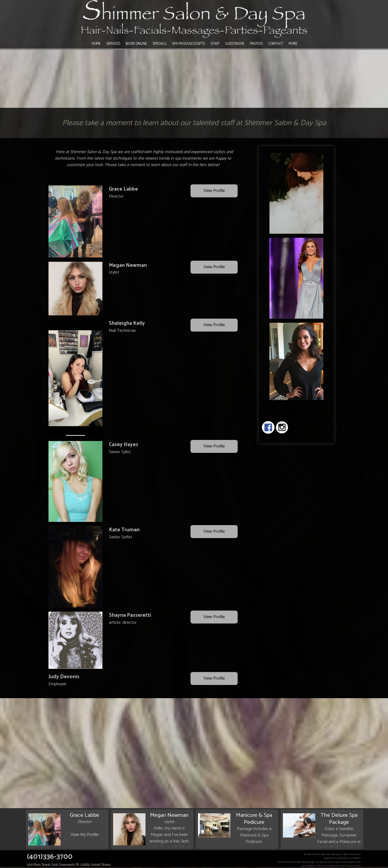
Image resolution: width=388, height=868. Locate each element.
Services (113, 44)
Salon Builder (308, 866)
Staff (215, 44)
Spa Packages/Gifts (188, 44)
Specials (159, 44)
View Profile (214, 191)
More (293, 44)
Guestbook (235, 44)
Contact (276, 44)
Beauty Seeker (354, 866)
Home (96, 44)
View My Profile (84, 835)
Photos (256, 44)
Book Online (136, 44)
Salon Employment (331, 866)
